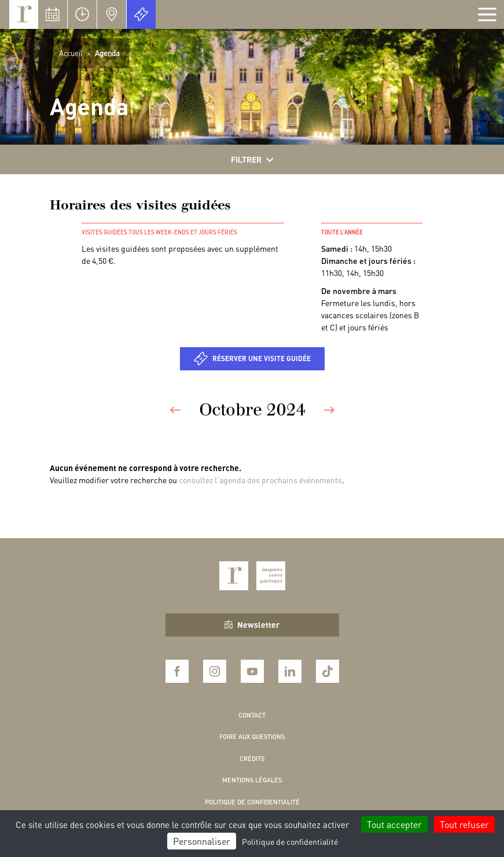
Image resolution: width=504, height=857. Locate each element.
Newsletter (252, 624)
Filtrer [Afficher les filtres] (252, 160)
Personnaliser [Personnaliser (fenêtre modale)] (202, 841)
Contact (252, 715)
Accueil (71, 53)
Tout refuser (464, 824)
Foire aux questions (252, 737)
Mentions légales (252, 780)
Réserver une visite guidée (262, 358)
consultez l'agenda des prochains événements (260, 480)
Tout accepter (394, 824)
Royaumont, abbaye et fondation (24, 14)
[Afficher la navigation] (487, 14)
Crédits (252, 759)
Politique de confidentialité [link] (290, 841)
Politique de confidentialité (252, 802)
